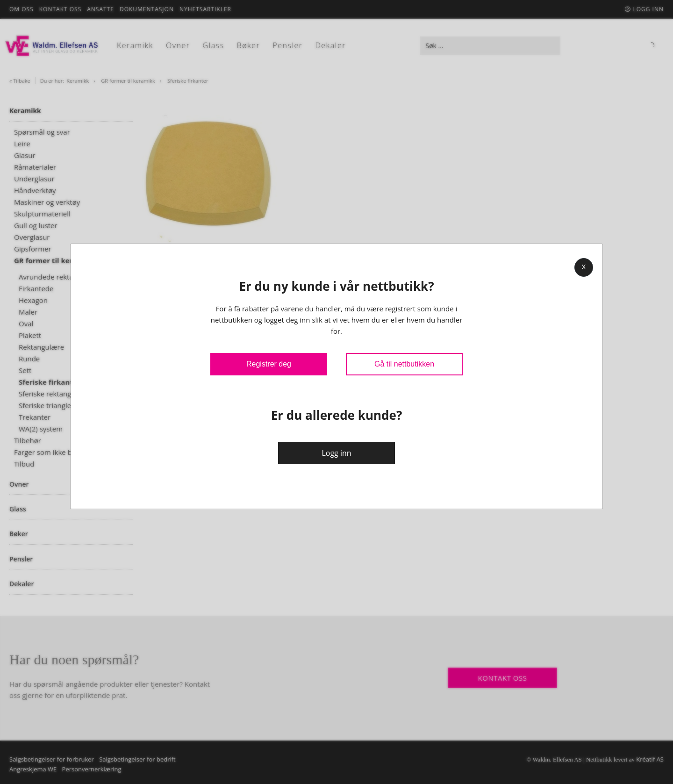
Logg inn (336, 453)
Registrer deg (269, 364)
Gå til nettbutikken (404, 364)
